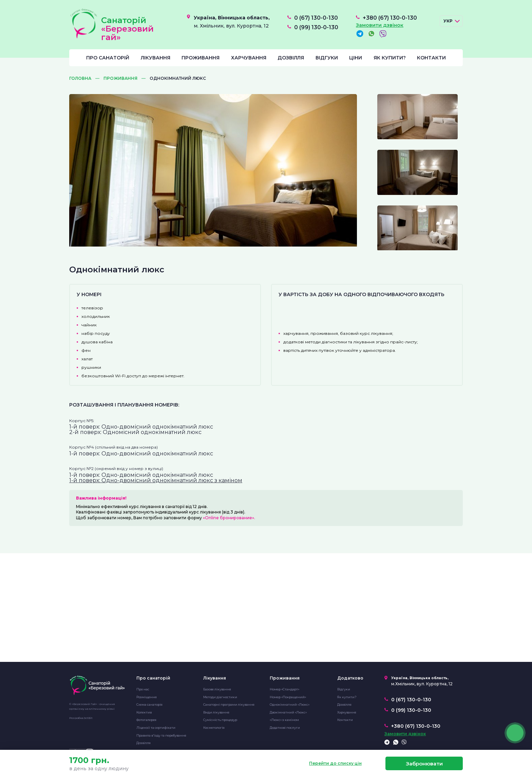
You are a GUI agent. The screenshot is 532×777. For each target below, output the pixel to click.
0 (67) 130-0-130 (316, 18)
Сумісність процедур (220, 720)
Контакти (431, 58)
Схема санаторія (149, 704)
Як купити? (390, 58)
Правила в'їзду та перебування (161, 735)
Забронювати (424, 764)
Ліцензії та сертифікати (156, 728)
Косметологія (214, 728)
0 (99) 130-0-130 (316, 28)
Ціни (356, 58)
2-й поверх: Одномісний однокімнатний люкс (135, 432)
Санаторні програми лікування (229, 704)
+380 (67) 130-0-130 (390, 18)
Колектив (144, 712)
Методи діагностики (220, 697)
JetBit (88, 718)
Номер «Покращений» (288, 697)
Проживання (201, 58)
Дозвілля (291, 58)
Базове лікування (217, 689)
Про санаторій (108, 58)
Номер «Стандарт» (284, 689)
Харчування (249, 58)
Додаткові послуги (285, 728)
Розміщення (147, 697)
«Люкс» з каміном (284, 720)
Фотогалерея (146, 720)
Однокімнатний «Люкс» (290, 704)
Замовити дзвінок (380, 25)
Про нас (143, 689)
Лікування (156, 58)
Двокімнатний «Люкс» (288, 712)
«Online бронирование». (229, 518)
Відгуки (327, 58)
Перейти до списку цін (335, 763)
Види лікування (216, 712)
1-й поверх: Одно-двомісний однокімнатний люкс (141, 427)
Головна (80, 78)
